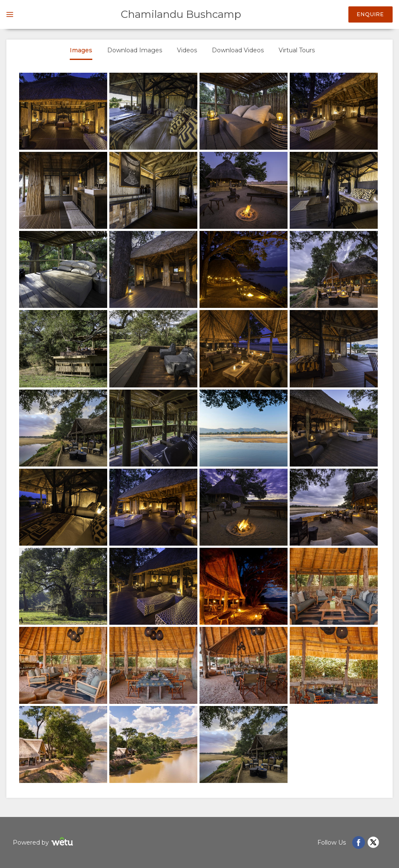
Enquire (370, 14)
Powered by (44, 843)
